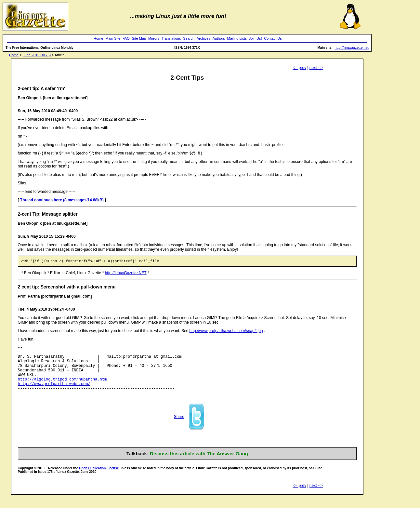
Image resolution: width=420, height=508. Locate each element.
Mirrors (154, 38)
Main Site (113, 38)
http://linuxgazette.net (352, 47)
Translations (171, 38)
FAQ (126, 38)
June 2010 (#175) (37, 55)
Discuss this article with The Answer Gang (199, 464)
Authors (219, 38)
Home (98, 38)
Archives (203, 38)
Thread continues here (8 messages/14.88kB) (62, 200)
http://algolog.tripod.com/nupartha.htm (62, 388)
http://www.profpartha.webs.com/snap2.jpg (226, 332)
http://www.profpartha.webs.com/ (54, 393)
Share (179, 427)
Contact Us (273, 38)
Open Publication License (99, 479)
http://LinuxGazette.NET (126, 274)
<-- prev (299, 68)
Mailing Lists (237, 38)
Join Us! (256, 38)
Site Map (139, 38)
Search (189, 38)
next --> (316, 68)
